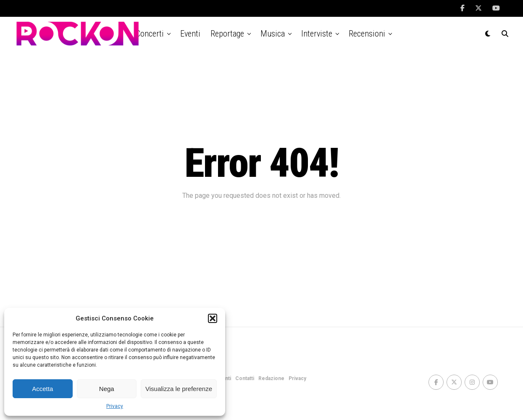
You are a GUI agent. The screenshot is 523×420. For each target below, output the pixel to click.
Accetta (42, 389)
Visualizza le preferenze (179, 389)
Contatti (245, 378)
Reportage (227, 34)
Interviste (317, 34)
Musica (273, 34)
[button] (213, 318)
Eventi (190, 34)
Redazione (271, 378)
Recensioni (367, 34)
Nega (107, 389)
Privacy (115, 406)
